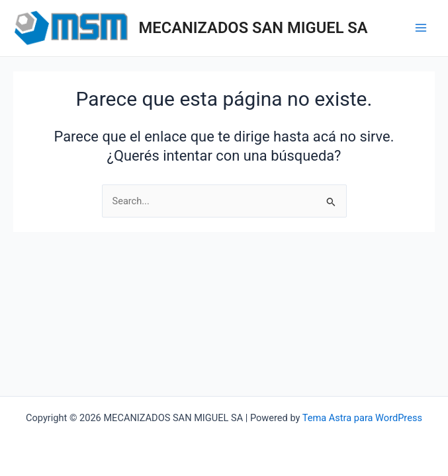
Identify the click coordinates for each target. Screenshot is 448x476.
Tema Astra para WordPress (362, 418)
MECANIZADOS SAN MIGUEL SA (253, 28)
